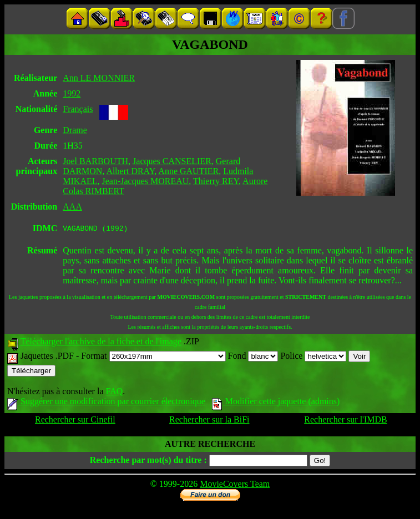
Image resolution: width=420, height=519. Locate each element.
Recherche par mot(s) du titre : (148, 462)
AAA (72, 207)
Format (153, 357)
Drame (75, 130)
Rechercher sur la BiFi (209, 421)
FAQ (114, 393)
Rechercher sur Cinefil (75, 421)
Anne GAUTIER (188, 171)
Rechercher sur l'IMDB (346, 421)
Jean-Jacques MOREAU (145, 181)
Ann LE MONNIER (99, 78)
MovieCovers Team (235, 485)
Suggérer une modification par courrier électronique (106, 403)
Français (78, 109)
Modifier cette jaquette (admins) (276, 403)
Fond (253, 357)
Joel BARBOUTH (95, 161)
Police (313, 357)
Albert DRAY (131, 171)
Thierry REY (216, 181)
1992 (72, 93)
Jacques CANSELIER (172, 161)
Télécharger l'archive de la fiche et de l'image (101, 343)
